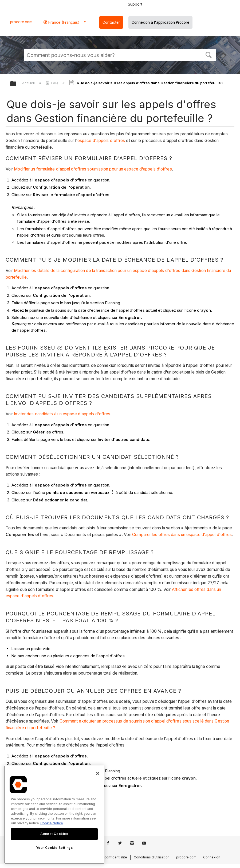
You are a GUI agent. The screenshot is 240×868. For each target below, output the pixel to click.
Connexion (212, 857)
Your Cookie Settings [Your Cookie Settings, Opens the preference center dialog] (54, 848)
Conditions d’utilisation (152, 857)
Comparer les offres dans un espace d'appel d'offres (182, 535)
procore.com (21, 22)
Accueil (29, 83)
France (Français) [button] (63, 22)
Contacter (111, 22)
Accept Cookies (54, 834)
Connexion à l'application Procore (160, 22)
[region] (54, 815)
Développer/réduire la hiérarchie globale (17, 84)
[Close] (98, 773)
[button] (208, 54)
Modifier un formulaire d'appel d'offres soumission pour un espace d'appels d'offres (93, 169)
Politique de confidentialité (106, 857)
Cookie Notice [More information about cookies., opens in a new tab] (52, 823)
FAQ (52, 83)
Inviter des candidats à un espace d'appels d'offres (62, 414)
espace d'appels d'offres (101, 141)
